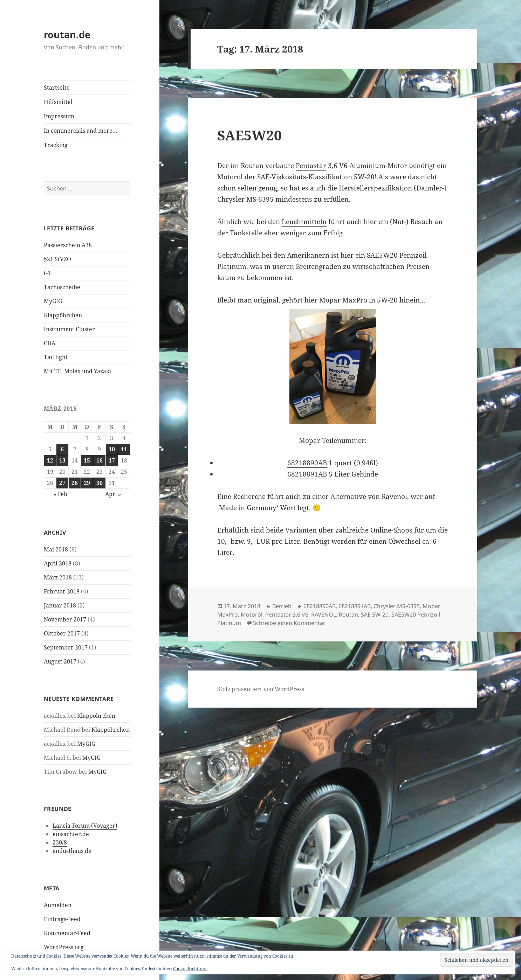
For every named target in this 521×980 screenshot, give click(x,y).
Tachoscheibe (62, 287)
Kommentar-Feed (67, 933)
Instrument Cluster (69, 329)
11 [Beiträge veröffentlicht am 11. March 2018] (124, 449)
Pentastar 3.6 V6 (287, 614)
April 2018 (58, 563)
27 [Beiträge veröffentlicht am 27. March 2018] (62, 483)
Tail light (56, 357)
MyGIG (53, 301)
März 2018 (58, 577)
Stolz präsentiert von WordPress (261, 689)
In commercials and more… (81, 131)
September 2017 (66, 647)
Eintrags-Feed (62, 919)
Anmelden (58, 905)
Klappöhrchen (63, 315)
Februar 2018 (62, 591)
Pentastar (311, 166)
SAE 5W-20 (375, 614)
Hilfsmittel (58, 102)
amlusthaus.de (72, 851)
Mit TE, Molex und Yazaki (77, 371)
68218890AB (307, 463)
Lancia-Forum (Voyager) (85, 826)
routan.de (67, 34)
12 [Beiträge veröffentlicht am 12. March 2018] (50, 460)
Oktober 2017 (62, 633)
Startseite (57, 88)
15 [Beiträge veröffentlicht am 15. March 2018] (87, 460)
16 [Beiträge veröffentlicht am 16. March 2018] (100, 460)
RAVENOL (324, 614)
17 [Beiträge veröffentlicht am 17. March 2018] (112, 460)
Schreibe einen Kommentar (289, 623)
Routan (348, 614)
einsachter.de (71, 834)
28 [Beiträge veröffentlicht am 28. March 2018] (75, 483)
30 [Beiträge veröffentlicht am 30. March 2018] (100, 483)
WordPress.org (64, 947)
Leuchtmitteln (304, 222)
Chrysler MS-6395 (397, 606)
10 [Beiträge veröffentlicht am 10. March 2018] (112, 449)
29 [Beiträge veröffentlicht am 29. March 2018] (87, 483)
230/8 (60, 842)
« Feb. (61, 494)
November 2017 (65, 619)
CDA (50, 343)
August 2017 (60, 661)
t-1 (47, 273)
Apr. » (113, 494)
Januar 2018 (60, 605)
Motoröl (252, 614)
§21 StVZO (57, 259)
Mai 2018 (56, 549)
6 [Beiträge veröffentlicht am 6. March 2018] (62, 449)
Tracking (56, 145)
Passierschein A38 (68, 245)
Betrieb (282, 606)
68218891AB (307, 474)
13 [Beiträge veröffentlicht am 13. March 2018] (62, 460)
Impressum (59, 116)
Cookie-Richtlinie (190, 969)
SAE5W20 (249, 135)
